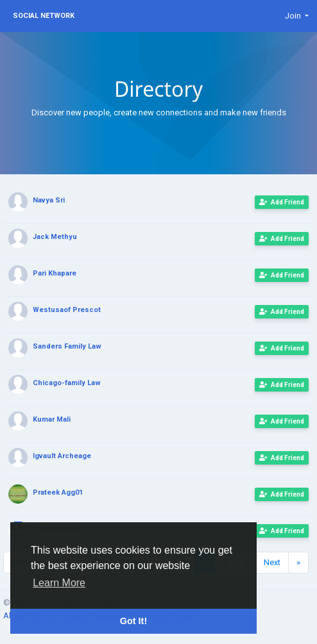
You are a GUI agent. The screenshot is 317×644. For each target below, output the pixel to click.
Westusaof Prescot (67, 310)
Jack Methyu (55, 237)
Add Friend (282, 202)
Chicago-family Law (67, 383)
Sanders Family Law (67, 346)
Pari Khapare (55, 273)
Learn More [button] (59, 583)
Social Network (44, 16)
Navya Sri (49, 200)
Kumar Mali (52, 419)
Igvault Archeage (62, 456)
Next (272, 562)
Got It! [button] (133, 621)
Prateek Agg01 (58, 492)
